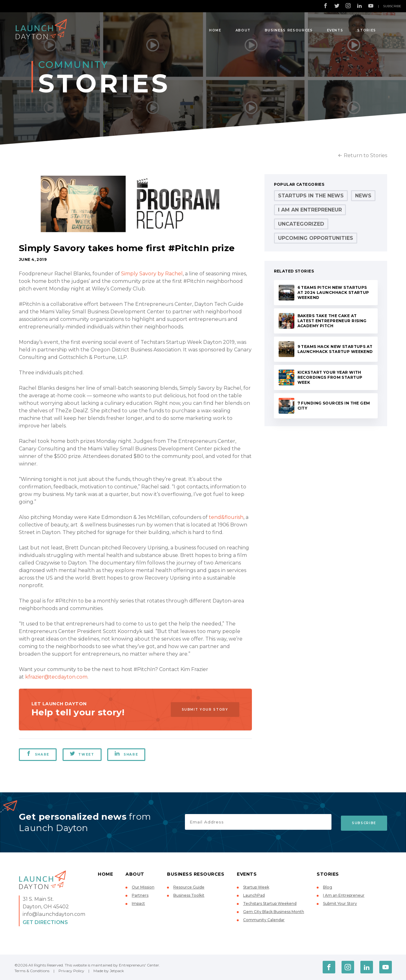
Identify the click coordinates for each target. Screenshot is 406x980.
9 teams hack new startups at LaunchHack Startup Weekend (335, 349)
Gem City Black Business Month (274, 912)
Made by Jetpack (109, 971)
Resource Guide (189, 887)
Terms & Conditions (32, 971)
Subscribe (392, 6)
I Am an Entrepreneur (310, 210)
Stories (367, 30)
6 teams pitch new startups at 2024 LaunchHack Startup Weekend (333, 292)
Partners (140, 895)
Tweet (82, 754)
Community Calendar (264, 920)
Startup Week (256, 887)
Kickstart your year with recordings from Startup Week (330, 377)
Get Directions (45, 922)
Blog (328, 887)
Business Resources (289, 30)
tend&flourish (226, 517)
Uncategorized (301, 224)
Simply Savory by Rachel (152, 274)
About (243, 30)
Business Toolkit (189, 895)
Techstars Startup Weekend (270, 903)
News (363, 196)
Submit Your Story (203, 709)
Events (335, 30)
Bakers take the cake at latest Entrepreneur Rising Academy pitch (332, 321)
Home (215, 30)
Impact (138, 903)
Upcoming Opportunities (316, 238)
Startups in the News (311, 196)
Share (38, 754)
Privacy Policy (71, 971)
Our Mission (143, 887)
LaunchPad (254, 895)
